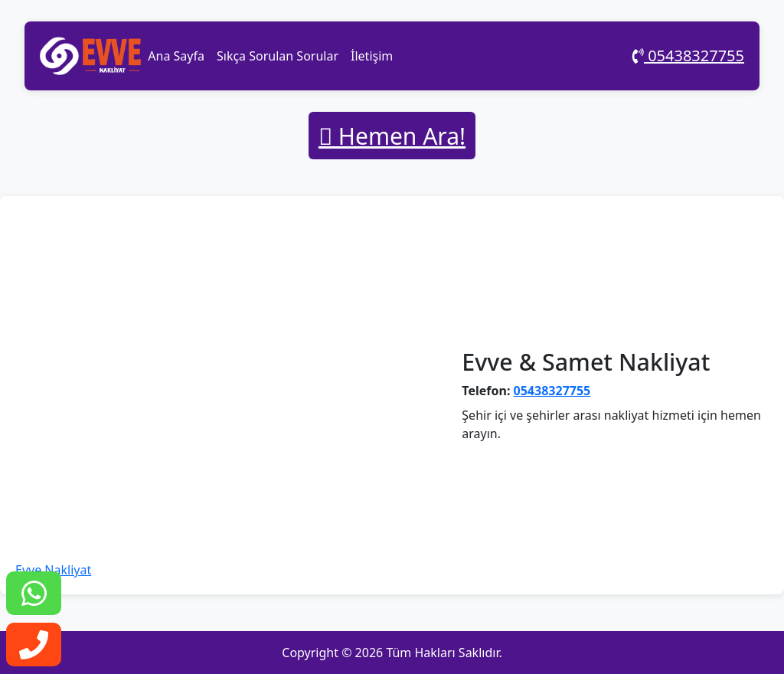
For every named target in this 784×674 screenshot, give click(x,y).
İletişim (372, 56)
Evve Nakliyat (53, 570)
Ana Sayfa (176, 56)
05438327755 (688, 56)
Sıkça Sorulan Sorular (278, 56)
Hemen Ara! (392, 136)
